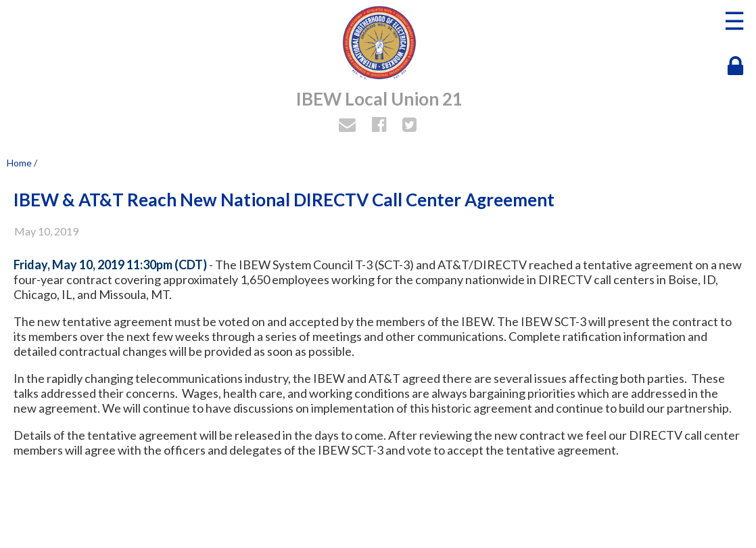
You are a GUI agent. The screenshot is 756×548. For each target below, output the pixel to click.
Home (19, 163)
